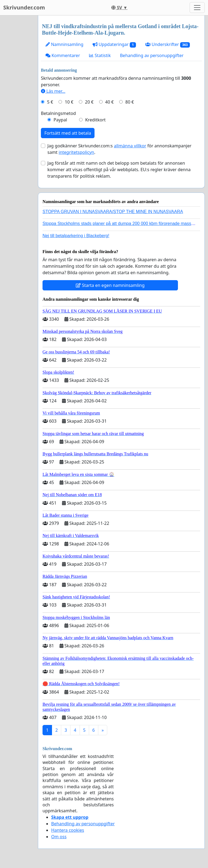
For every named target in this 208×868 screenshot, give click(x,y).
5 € (50, 102)
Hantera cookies (68, 830)
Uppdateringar (114, 44)
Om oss (59, 837)
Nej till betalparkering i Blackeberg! (76, 236)
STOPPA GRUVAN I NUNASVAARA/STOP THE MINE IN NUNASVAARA (113, 212)
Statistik (100, 55)
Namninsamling (64, 44)
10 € (69, 102)
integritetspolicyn (77, 152)
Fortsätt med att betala (68, 133)
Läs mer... (53, 91)
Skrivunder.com (24, 7)
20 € (89, 102)
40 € (109, 102)
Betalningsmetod (58, 113)
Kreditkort (95, 120)
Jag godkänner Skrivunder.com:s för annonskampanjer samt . (119, 149)
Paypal (60, 120)
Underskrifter (168, 44)
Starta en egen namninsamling (110, 285)
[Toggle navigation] (197, 8)
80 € (130, 102)
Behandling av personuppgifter (152, 55)
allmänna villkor (130, 146)
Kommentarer (63, 55)
